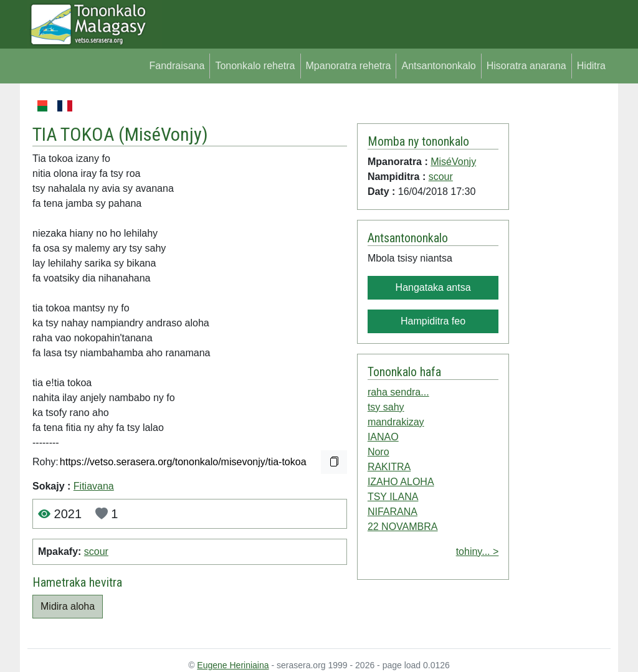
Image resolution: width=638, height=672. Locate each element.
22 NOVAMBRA (403, 527)
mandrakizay (396, 422)
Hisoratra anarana (526, 66)
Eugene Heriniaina (233, 665)
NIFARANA (393, 512)
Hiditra (591, 66)
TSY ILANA (393, 497)
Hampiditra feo (433, 321)
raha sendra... (398, 392)
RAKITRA (389, 467)
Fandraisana (177, 66)
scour (96, 551)
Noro (379, 452)
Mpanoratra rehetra (349, 66)
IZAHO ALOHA (401, 482)
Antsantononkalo (438, 66)
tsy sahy (386, 407)
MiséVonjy (163, 134)
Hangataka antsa (433, 287)
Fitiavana (94, 486)
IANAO (383, 437)
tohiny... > (478, 551)
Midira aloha (68, 606)
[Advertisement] (560, 285)
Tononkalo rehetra (255, 66)
